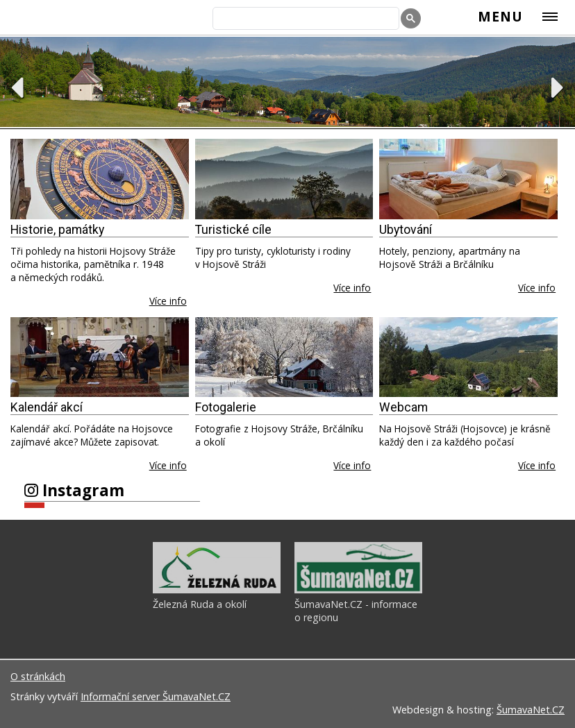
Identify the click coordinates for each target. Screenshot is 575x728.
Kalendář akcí (47, 407)
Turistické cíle (233, 230)
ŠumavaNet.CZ (531, 710)
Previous (17, 87)
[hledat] (305, 19)
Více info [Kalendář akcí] (168, 465)
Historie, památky (57, 230)
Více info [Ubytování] (537, 288)
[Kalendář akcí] (100, 357)
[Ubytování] (468, 179)
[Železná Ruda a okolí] (217, 590)
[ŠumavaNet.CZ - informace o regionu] (358, 590)
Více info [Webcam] (537, 465)
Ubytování (406, 230)
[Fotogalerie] (284, 357)
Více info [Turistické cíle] (352, 288)
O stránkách (38, 676)
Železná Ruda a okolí (200, 604)
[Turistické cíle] (284, 179)
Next (558, 87)
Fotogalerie (226, 407)
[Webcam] (468, 357)
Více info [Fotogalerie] (352, 465)
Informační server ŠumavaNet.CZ (156, 696)
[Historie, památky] (100, 179)
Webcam (403, 407)
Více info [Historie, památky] (168, 301)
